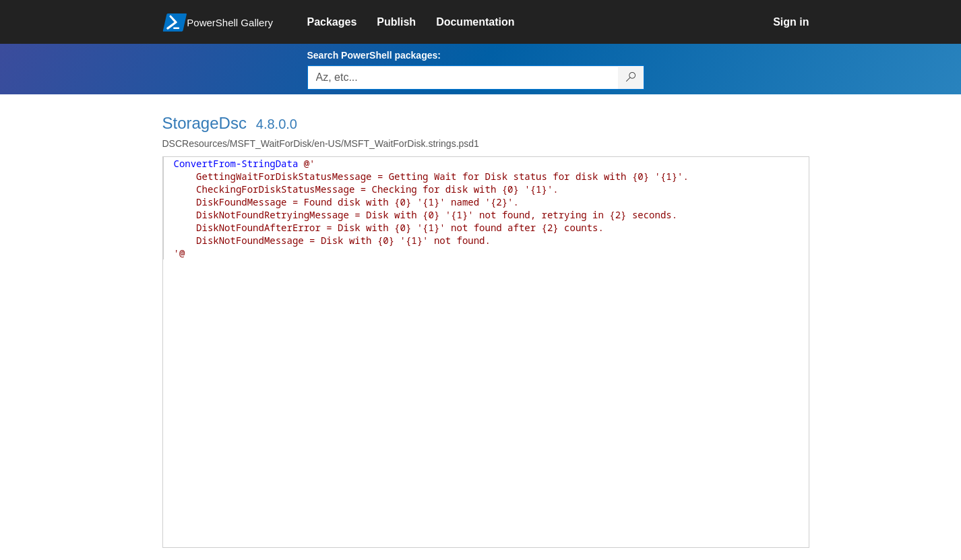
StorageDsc (205, 123)
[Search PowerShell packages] (631, 77)
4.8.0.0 (277, 124)
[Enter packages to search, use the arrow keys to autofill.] (463, 77)
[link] (342, 22)
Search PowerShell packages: (374, 55)
